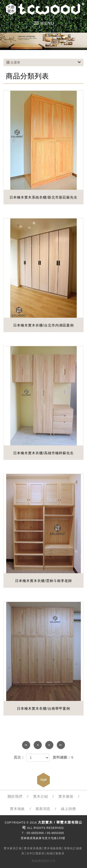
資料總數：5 (63, 757)
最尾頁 (61, 745)
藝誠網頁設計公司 (44, 861)
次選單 (43, 62)
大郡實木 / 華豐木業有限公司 (43, 9)
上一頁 (38, 745)
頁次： (19, 757)
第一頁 (26, 745)
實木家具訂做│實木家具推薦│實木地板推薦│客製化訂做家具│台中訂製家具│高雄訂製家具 (43, 851)
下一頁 (49, 745)
